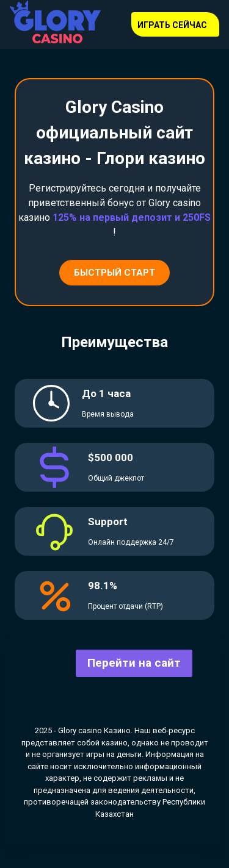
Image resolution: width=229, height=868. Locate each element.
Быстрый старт (114, 273)
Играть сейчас (172, 25)
